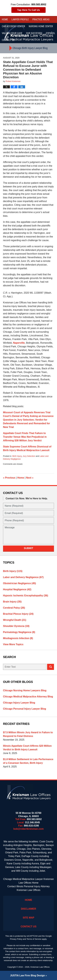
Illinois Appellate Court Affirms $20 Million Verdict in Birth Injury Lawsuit (27, 748)
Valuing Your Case (12, 33)
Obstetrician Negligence (19, 583)
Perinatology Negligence (19, 632)
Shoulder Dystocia (16, 626)
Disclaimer (29, 909)
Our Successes (34, 33)
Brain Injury (12, 602)
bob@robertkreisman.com (28, 829)
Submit (28, 548)
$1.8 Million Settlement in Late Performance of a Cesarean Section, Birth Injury (28, 761)
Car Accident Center (13, 26)
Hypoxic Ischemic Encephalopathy (26, 596)
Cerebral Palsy (14, 608)
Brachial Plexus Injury (18, 614)
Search (51, 667)
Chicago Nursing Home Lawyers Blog (25, 690)
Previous (9, 478)
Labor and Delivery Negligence (23, 577)
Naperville (19, 343)
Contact (8, 40)
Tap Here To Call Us (28, 10)
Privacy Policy (16, 939)
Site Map (29, 918)
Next (30, 478)
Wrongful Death (15, 620)
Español (51, 33)
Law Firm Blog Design (28, 975)
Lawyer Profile (20, 19)
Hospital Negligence (17, 589)
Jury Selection (29, 456)
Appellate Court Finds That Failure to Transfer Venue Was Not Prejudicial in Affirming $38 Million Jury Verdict (25, 437)
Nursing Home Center (41, 26)
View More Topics (13, 644)
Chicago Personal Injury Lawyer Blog (25, 709)
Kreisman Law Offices (40, 967)
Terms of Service (34, 939)
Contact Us (29, 927)
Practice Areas (41, 19)
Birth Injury (17, 456)
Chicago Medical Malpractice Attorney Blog (28, 697)
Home (5, 19)
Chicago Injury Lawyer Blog (19, 703)
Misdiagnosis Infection (18, 638)
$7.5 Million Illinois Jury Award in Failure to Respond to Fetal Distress (28, 734)
